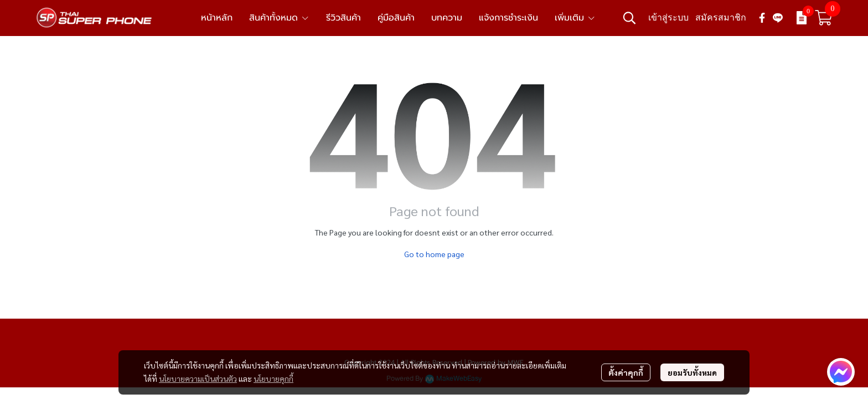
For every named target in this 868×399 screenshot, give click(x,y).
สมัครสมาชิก (721, 17)
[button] (629, 18)
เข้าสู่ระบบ (668, 17)
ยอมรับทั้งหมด (692, 372)
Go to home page (434, 254)
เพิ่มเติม (575, 18)
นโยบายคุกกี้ (273, 378)
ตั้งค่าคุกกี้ (626, 372)
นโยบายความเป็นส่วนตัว (198, 378)
